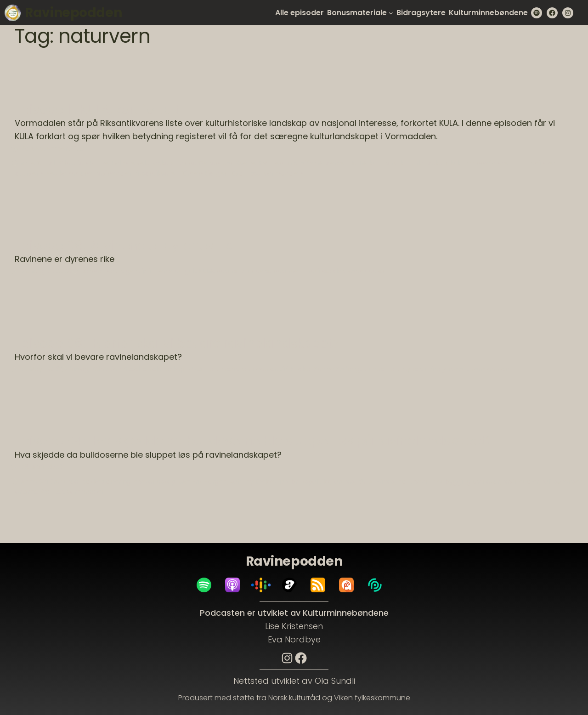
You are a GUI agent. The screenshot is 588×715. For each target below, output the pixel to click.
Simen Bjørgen (205, 173)
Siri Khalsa (295, 369)
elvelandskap (152, 163)
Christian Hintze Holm (93, 163)
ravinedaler (114, 173)
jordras (344, 482)
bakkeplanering (106, 482)
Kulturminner (535, 163)
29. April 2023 (41, 467)
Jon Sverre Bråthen (253, 163)
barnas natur (102, 271)
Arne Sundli (38, 163)
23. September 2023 (53, 148)
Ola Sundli (335, 681)
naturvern (27, 173)
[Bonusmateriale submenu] (391, 13)
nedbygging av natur (466, 482)
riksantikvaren (157, 173)
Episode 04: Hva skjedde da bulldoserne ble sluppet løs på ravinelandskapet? (254, 441)
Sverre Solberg (337, 369)
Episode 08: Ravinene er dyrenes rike (126, 246)
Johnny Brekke (253, 482)
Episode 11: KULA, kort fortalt (97, 110)
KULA (359, 163)
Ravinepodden (73, 13)
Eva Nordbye (294, 639)
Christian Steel (116, 369)
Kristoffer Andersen (317, 163)
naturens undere (243, 271)
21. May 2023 (40, 369)
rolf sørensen (563, 482)
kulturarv (383, 163)
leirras (385, 482)
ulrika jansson (446, 369)
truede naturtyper (392, 369)
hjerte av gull (175, 271)
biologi (80, 369)
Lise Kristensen (294, 626)
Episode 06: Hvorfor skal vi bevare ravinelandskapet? (177, 344)
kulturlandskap (424, 163)
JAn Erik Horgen (203, 482)
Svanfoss (246, 173)
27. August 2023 (46, 271)
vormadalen (283, 173)
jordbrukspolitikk (305, 482)
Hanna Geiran (198, 163)
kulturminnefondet (481, 163)
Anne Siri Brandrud (50, 482)
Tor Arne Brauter (37, 492)
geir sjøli (138, 271)
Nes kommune (69, 173)
